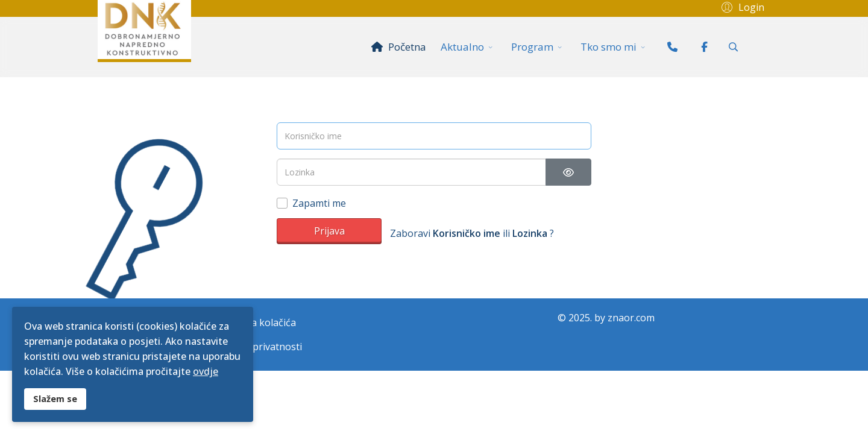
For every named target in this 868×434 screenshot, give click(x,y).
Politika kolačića (259, 322)
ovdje (206, 371)
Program (532, 47)
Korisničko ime (467, 233)
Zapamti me (319, 203)
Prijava (329, 231)
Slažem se (55, 399)
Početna (397, 47)
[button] (741, 7)
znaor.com (631, 318)
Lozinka (530, 233)
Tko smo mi (609, 47)
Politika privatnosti (259, 347)
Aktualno (462, 47)
